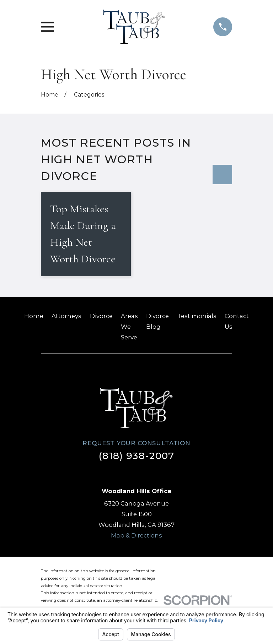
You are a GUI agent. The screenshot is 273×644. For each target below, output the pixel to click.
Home (34, 316)
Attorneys (66, 316)
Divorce (101, 316)
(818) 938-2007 (136, 456)
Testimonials (197, 316)
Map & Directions (136, 535)
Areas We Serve (129, 327)
